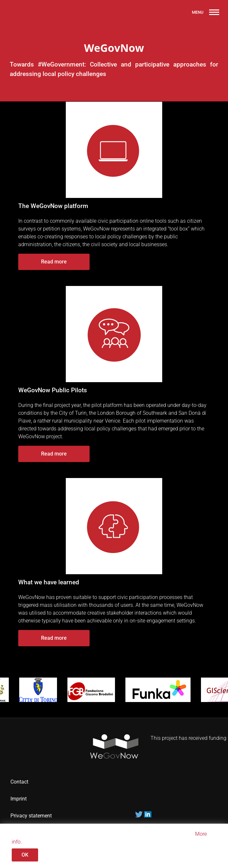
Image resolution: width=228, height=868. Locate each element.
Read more (54, 262)
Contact (19, 782)
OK (25, 855)
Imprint (19, 799)
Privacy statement (32, 816)
